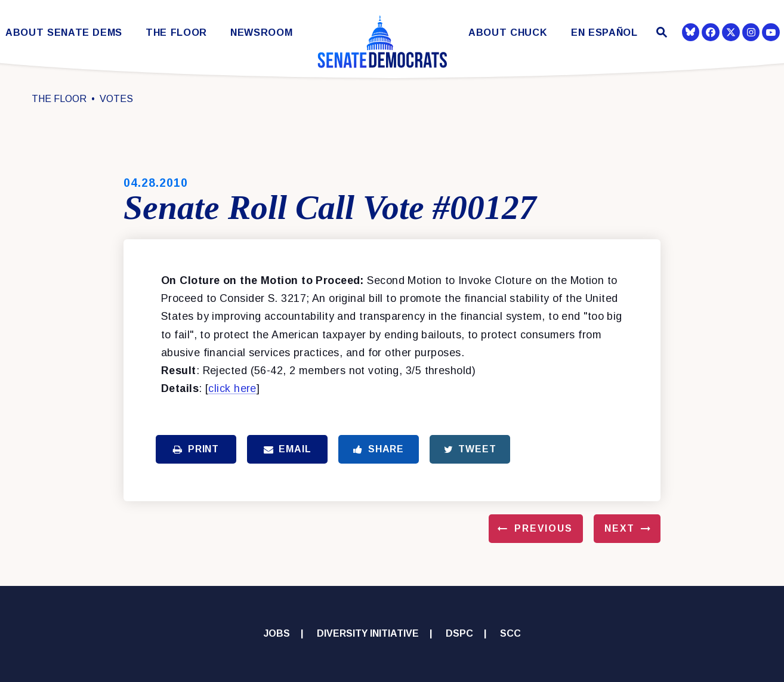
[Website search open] (660, 34)
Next (620, 528)
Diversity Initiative (368, 633)
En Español (604, 33)
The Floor (176, 33)
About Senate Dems (64, 33)
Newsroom (261, 33)
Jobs (277, 633)
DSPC (459, 633)
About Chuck (508, 33)
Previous (544, 528)
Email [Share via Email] (288, 449)
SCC (510, 633)
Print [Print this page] (196, 449)
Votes (116, 99)
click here (232, 388)
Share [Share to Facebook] (379, 449)
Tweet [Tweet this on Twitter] (470, 449)
